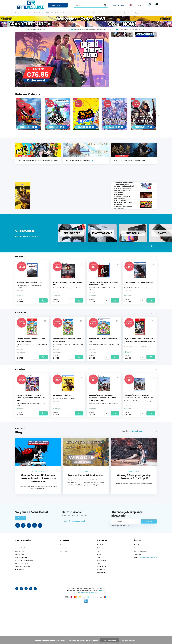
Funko (65, 13)
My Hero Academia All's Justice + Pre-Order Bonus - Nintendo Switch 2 (139, 367)
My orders (63, 585)
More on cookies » (129, 640)
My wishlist (63, 588)
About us (18, 582)
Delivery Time (20, 588)
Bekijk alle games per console (27, 255)
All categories (58, 5)
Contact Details (20, 585)
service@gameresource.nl (74, 559)
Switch (41, 13)
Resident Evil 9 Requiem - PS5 (30, 301)
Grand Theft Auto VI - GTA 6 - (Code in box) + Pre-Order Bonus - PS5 (32, 430)
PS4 (48, 13)
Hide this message (109, 640)
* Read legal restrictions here (120, 564)
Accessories (86, 13)
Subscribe (149, 559)
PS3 (115, 13)
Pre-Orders (19, 13)
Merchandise (97, 13)
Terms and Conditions (23, 603)
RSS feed (102, 627)
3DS (120, 13)
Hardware (108, 13)
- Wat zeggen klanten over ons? (86, 629)
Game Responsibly (22, 600)
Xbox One (127, 13)
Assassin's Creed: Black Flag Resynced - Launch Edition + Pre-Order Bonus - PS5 (103, 430)
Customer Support (119, 5)
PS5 (35, 13)
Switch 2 (29, 13)
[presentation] (14, 115)
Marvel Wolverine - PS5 (63, 427)
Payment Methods (21, 594)
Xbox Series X (56, 13)
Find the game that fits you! (24, 597)
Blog (137, 13)
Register (63, 582)
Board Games (75, 13)
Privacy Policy (20, 607)
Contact (21, 556)
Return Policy (20, 591)
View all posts (138, 469)
